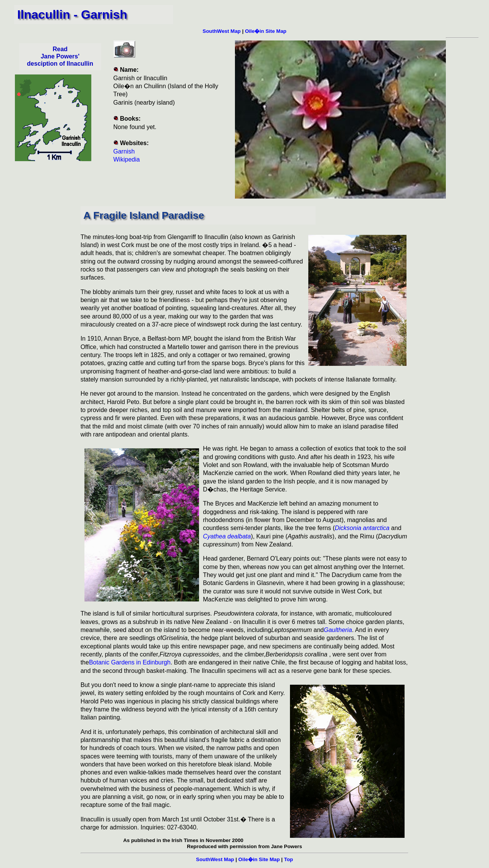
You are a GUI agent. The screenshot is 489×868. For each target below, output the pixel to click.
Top (289, 859)
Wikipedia (127, 159)
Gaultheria (338, 630)
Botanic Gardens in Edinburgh (130, 662)
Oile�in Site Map (266, 31)
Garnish (124, 151)
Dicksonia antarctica (362, 528)
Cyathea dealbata (227, 536)
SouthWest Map (222, 31)
